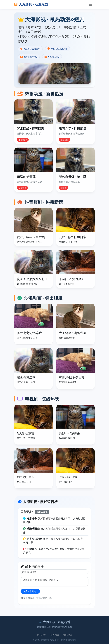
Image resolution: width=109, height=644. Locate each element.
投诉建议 (68, 635)
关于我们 (41, 635)
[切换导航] (90, 4)
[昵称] (54, 572)
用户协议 (54, 635)
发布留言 (30, 591)
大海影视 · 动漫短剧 (31, 4)
